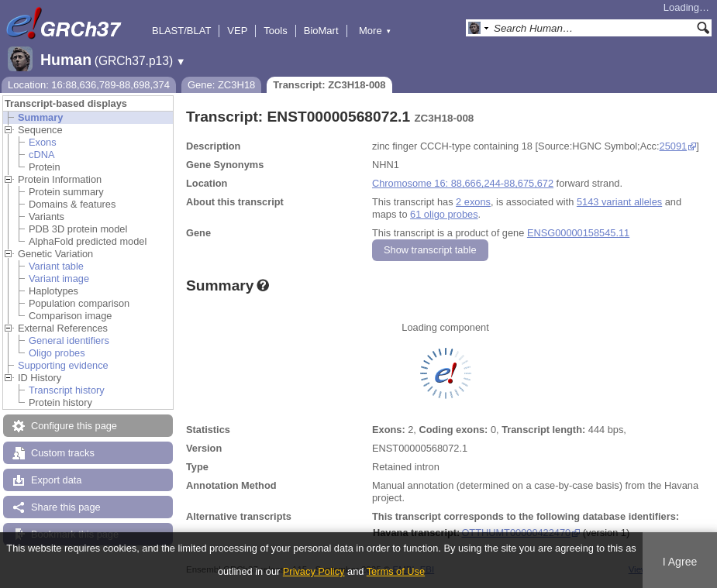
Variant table (56, 266)
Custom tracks (63, 453)
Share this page (66, 507)
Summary (40, 117)
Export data (56, 480)
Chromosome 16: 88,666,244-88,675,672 (463, 183)
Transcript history (67, 390)
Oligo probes (57, 353)
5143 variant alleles (619, 202)
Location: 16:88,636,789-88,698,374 (89, 85)
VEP (237, 31)
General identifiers (69, 340)
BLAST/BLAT (181, 31)
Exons (43, 142)
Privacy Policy (314, 571)
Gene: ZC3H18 (221, 85)
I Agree (680, 562)
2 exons (473, 202)
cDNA (41, 155)
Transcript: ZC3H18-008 (329, 85)
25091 (674, 146)
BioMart (321, 31)
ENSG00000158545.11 (578, 233)
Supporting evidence (63, 365)
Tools (275, 31)
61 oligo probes (444, 214)
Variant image (59, 279)
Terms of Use (396, 571)
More (375, 31)
